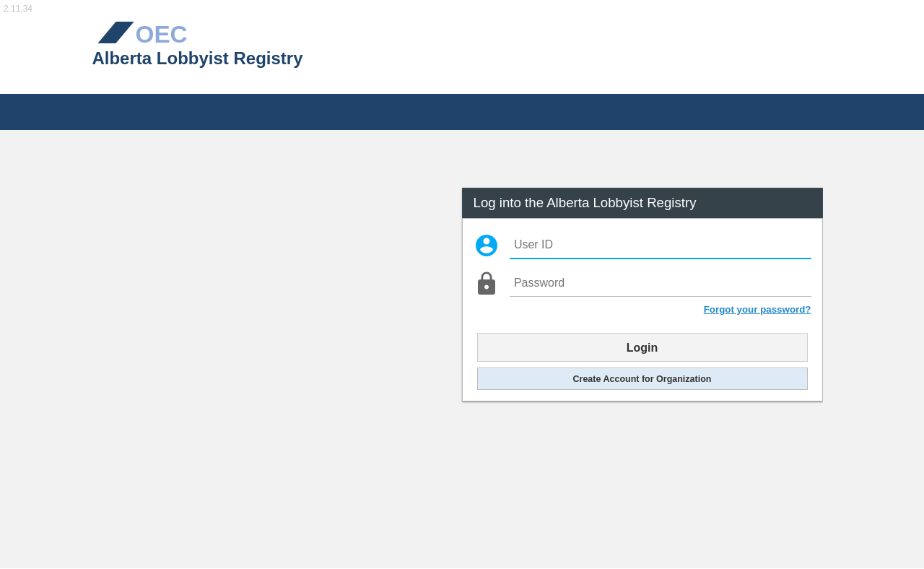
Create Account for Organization (642, 378)
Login (642, 347)
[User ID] (660, 245)
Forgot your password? (758, 309)
